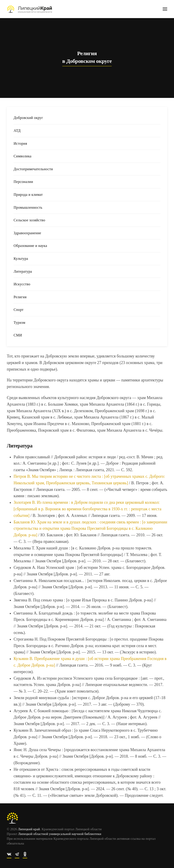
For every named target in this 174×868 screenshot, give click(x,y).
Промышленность (28, 207)
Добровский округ (28, 118)
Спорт (19, 310)
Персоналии (23, 182)
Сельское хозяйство (29, 220)
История (20, 143)
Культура (21, 259)
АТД (17, 131)
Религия (20, 297)
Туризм (19, 323)
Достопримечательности (33, 169)
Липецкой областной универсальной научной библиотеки (59, 834)
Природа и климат (28, 195)
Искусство (22, 284)
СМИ (18, 335)
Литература (23, 271)
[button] (165, 9)
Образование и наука (30, 246)
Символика (23, 156)
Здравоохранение (27, 233)
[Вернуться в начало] (29, 9)
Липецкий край (28, 829)
